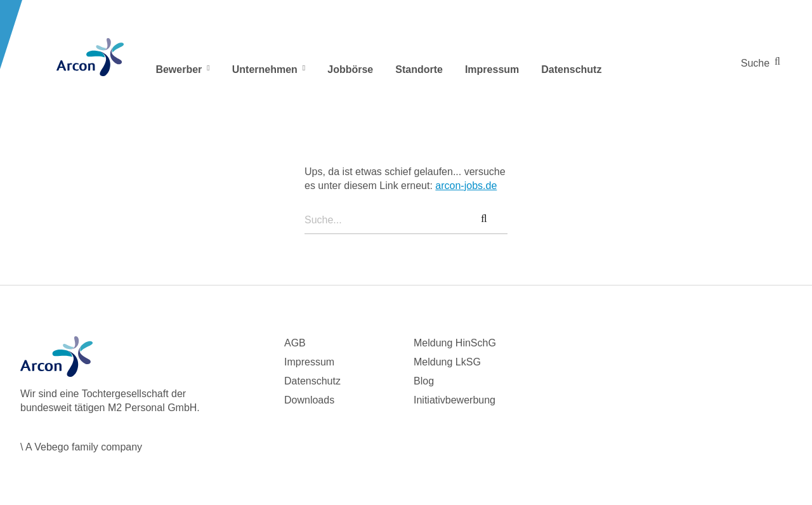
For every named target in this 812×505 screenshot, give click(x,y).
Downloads (309, 400)
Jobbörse (350, 69)
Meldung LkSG (447, 362)
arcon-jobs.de (466, 186)
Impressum (492, 69)
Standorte (419, 69)
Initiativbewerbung (455, 400)
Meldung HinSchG (455, 343)
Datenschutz (571, 69)
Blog (424, 381)
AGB (295, 343)
